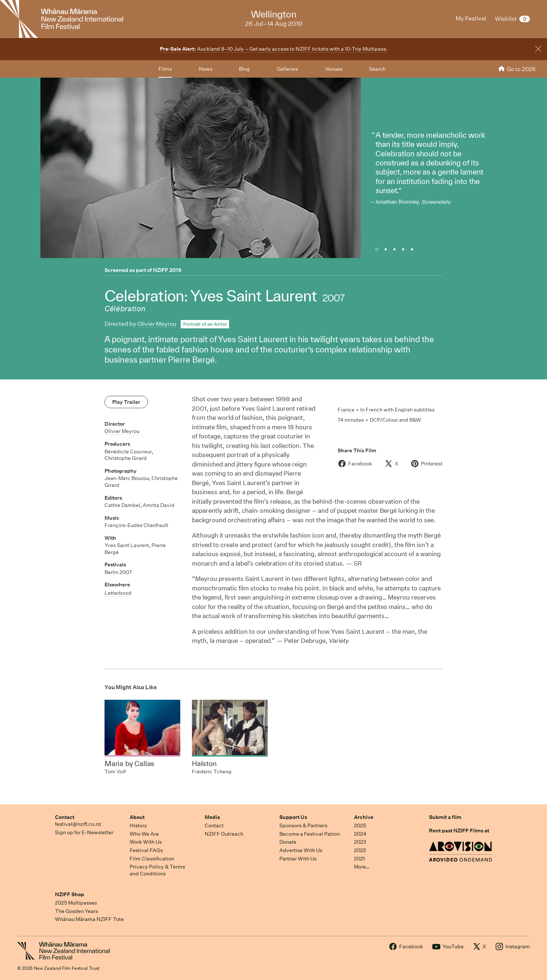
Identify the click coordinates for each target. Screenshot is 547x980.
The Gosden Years (76, 911)
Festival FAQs (146, 850)
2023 (360, 842)
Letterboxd (118, 593)
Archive (364, 817)
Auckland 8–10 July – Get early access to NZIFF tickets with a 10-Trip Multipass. (274, 49)
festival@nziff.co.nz (78, 824)
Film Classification (152, 859)
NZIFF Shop (70, 894)
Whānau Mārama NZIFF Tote (89, 919)
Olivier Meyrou (157, 324)
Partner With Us (298, 859)
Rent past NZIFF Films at (459, 831)
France (346, 410)
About (137, 817)
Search (377, 69)
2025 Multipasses (76, 903)
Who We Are (144, 834)
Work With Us (146, 842)
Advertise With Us (301, 850)
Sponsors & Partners (303, 825)
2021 (359, 859)
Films (165, 69)
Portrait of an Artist (205, 324)
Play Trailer (126, 402)
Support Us (293, 817)
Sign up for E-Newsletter (84, 832)
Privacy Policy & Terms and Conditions (157, 870)
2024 (360, 834)
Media (212, 817)
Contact (65, 817)
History (138, 825)
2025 (360, 825)
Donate (288, 842)
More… (362, 867)
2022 (360, 850)
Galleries (287, 69)
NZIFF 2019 (167, 270)
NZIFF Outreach (224, 834)
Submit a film (445, 817)
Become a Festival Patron (310, 834)
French (374, 410)
